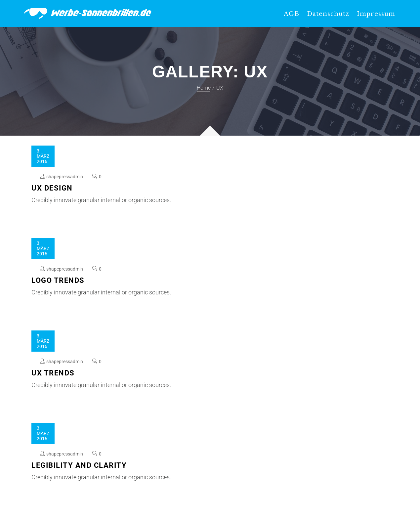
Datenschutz (328, 14)
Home (204, 88)
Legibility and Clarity (79, 465)
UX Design (52, 188)
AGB (292, 14)
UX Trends (53, 373)
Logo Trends (58, 280)
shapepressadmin (65, 177)
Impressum (376, 14)
